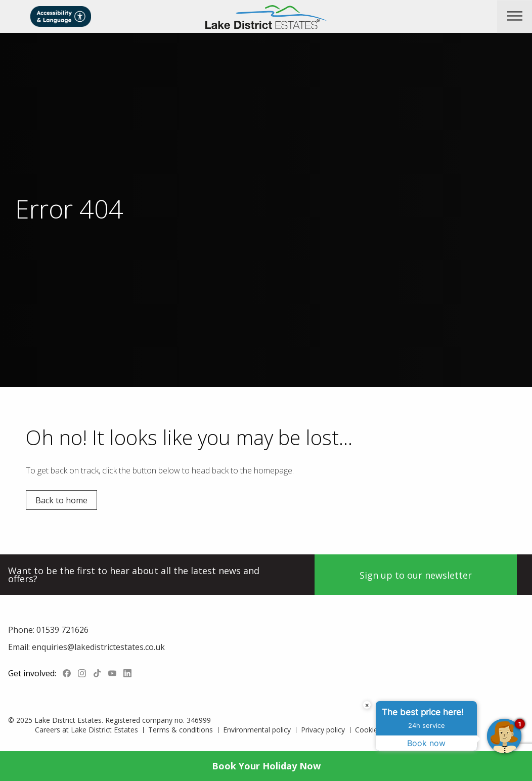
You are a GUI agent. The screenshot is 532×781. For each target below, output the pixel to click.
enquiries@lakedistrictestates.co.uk (97, 647)
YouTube (112, 673)
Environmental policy (257, 730)
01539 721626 (61, 630)
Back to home (61, 500)
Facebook (67, 673)
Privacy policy (323, 730)
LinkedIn (127, 673)
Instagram (82, 673)
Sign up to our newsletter (416, 575)
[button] (515, 16)
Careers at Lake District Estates (86, 730)
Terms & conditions (181, 730)
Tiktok (97, 673)
